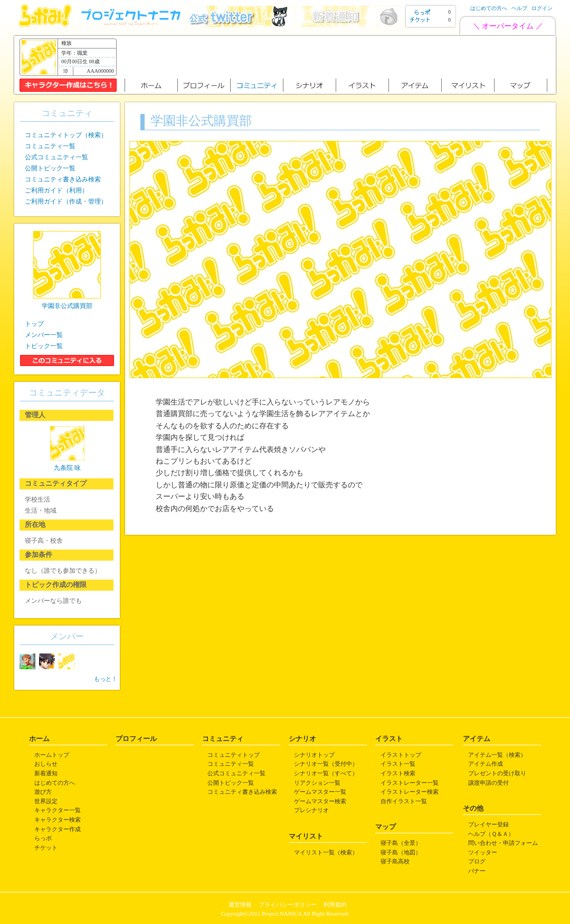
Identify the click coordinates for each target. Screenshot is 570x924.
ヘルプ (519, 8)
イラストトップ (401, 755)
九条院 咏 (67, 468)
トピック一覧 (44, 346)
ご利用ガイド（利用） (56, 190)
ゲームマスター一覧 (320, 792)
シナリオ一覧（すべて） (326, 773)
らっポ (43, 838)
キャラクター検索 (58, 820)
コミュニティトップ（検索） (66, 135)
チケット (46, 848)
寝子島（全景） (401, 843)
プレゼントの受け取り (497, 773)
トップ (34, 324)
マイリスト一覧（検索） (326, 852)
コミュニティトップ (234, 755)
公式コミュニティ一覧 (56, 157)
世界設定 (46, 801)
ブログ (477, 861)
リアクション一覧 (317, 783)
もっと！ (106, 679)
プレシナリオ (311, 810)
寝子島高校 (395, 861)
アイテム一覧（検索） (497, 755)
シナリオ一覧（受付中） (326, 764)
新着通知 (46, 773)
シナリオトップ (314, 755)
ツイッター (483, 852)
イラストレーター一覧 (410, 783)
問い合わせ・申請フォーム (503, 843)
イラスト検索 (398, 773)
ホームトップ (52, 755)
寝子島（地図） (401, 852)
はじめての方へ (489, 8)
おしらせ (46, 764)
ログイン (542, 8)
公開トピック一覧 (50, 168)
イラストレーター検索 (410, 792)
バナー (477, 871)
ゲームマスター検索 (320, 801)
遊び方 (43, 792)
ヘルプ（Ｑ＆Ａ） (491, 834)
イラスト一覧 (398, 764)
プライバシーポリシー (288, 904)
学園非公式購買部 (67, 306)
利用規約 (335, 904)
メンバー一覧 (44, 335)
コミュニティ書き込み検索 (63, 179)
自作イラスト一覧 (404, 801)
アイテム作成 (486, 764)
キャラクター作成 (58, 829)
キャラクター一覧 (58, 810)
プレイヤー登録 (488, 824)
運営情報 (240, 904)
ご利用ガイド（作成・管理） (66, 201)
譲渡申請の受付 (488, 783)
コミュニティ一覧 (50, 146)
